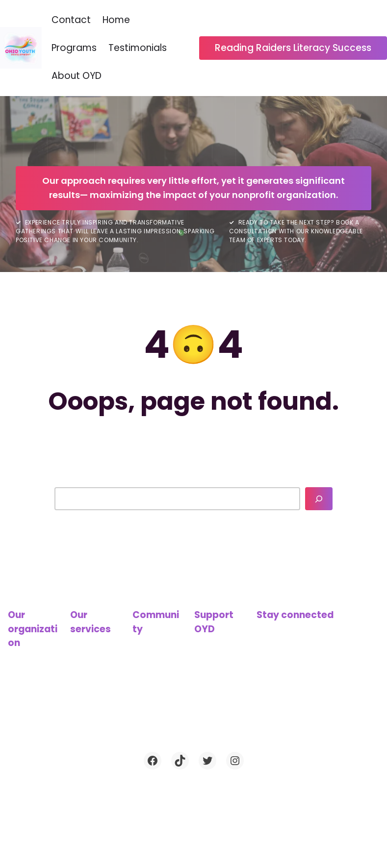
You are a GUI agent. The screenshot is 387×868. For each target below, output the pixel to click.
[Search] (319, 499)
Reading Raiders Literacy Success (293, 48)
